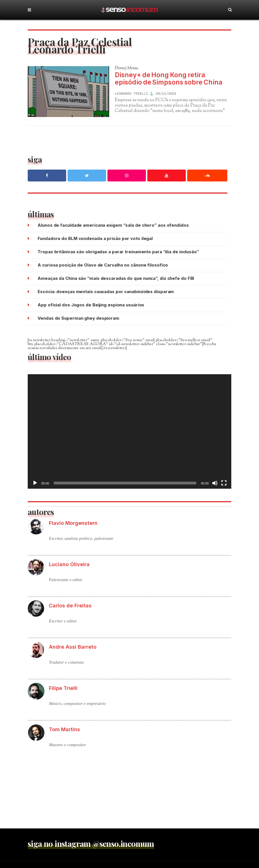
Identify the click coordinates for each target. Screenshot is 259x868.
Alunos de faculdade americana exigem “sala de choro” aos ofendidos (113, 225)
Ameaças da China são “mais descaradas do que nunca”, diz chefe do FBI (116, 278)
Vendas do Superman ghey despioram (78, 318)
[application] (129, 431)
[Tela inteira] (224, 483)
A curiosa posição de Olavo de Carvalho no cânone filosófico (103, 265)
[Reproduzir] (35, 483)
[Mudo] (215, 483)
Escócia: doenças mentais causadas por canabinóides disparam (106, 292)
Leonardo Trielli (131, 94)
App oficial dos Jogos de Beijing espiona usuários (91, 305)
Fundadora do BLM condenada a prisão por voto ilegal (95, 238)
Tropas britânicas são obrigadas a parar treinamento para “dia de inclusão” (118, 252)
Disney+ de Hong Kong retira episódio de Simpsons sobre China (169, 79)
